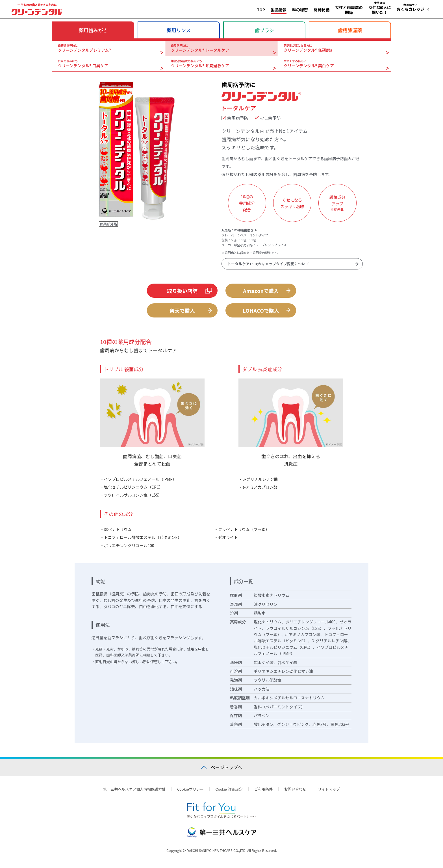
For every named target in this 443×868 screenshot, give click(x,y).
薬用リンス (179, 30)
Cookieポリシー (190, 792)
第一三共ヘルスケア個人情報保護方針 (134, 792)
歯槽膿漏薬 (350, 30)
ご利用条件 (263, 792)
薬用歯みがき (93, 30)
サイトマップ (329, 792)
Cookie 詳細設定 (229, 792)
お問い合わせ (295, 792)
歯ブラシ (264, 30)
